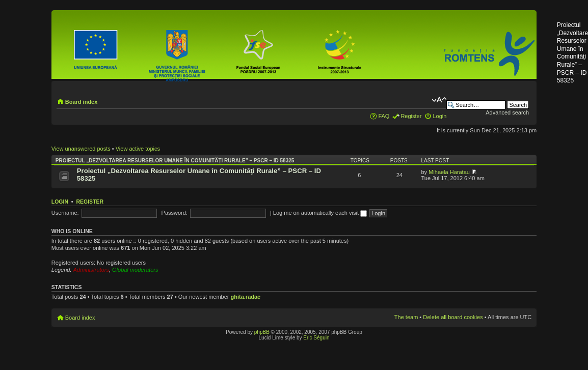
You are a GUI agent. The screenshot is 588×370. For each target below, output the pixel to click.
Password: (175, 213)
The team (406, 317)
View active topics (138, 149)
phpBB (262, 332)
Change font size (439, 100)
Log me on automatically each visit (320, 213)
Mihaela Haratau (449, 172)
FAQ (384, 116)
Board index (82, 102)
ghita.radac (246, 297)
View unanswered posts (81, 149)
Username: (65, 213)
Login (439, 116)
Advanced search (507, 112)
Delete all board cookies (453, 317)
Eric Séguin (316, 338)
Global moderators (135, 270)
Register (411, 116)
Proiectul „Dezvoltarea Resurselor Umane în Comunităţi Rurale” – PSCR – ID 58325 (175, 161)
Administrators (91, 270)
